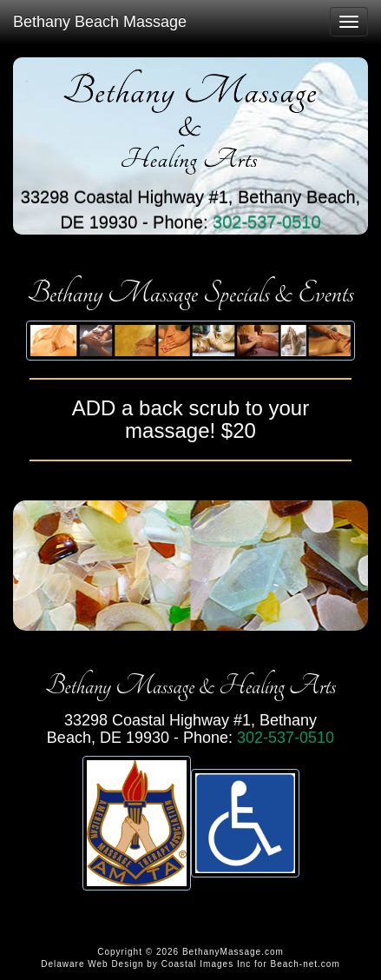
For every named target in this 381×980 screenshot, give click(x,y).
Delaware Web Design (92, 964)
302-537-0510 (267, 222)
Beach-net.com (305, 964)
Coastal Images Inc (207, 964)
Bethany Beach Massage (100, 22)
